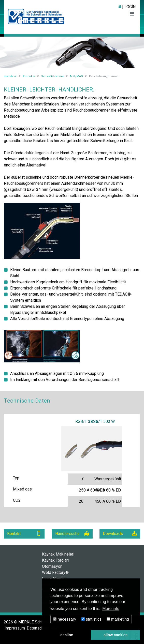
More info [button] (111, 609)
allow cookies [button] (116, 635)
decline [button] (67, 635)
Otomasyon (52, 566)
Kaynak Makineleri (58, 554)
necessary (65, 619)
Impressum (15, 628)
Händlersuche (72, 533)
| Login (127, 7)
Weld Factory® (55, 572)
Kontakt (24, 533)
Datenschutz (38, 628)
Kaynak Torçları (55, 560)
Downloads (120, 533)
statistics (91, 619)
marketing (118, 619)
